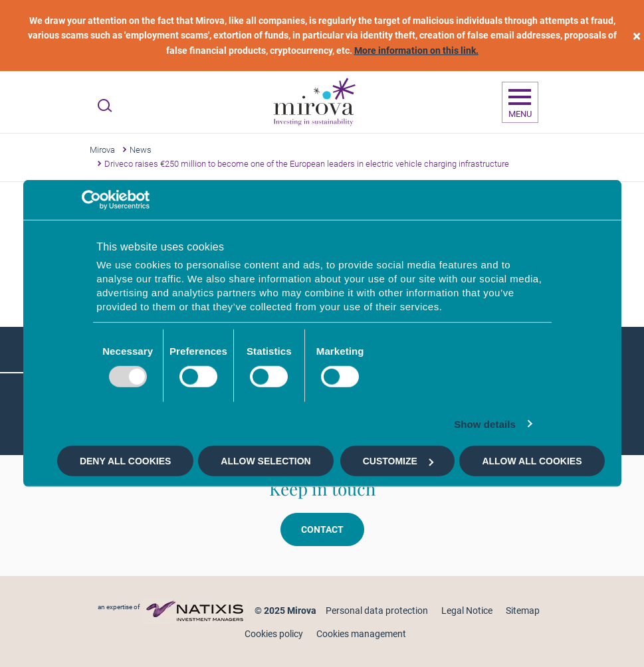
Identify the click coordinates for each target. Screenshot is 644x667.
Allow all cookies (532, 461)
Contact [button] (322, 529)
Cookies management (361, 634)
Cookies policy (274, 634)
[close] (637, 36)
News (141, 150)
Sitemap (523, 611)
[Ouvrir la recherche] (105, 106)
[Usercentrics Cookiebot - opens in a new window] (91, 200)
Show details (485, 424)
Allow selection (266, 461)
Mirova (102, 150)
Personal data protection (377, 611)
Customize (398, 461)
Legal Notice (467, 611)
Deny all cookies (125, 461)
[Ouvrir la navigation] (520, 102)
